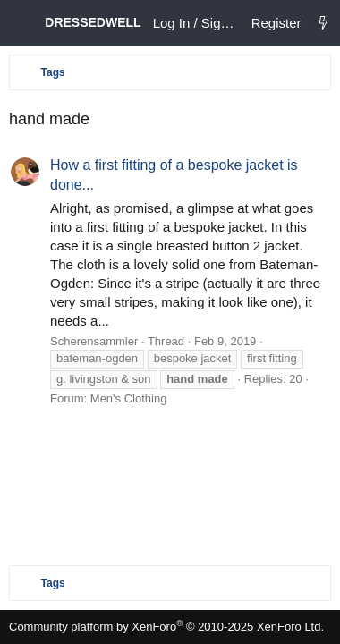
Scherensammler (94, 341)
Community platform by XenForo (166, 627)
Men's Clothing (129, 398)
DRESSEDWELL (93, 22)
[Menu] (22, 23)
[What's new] (323, 23)
